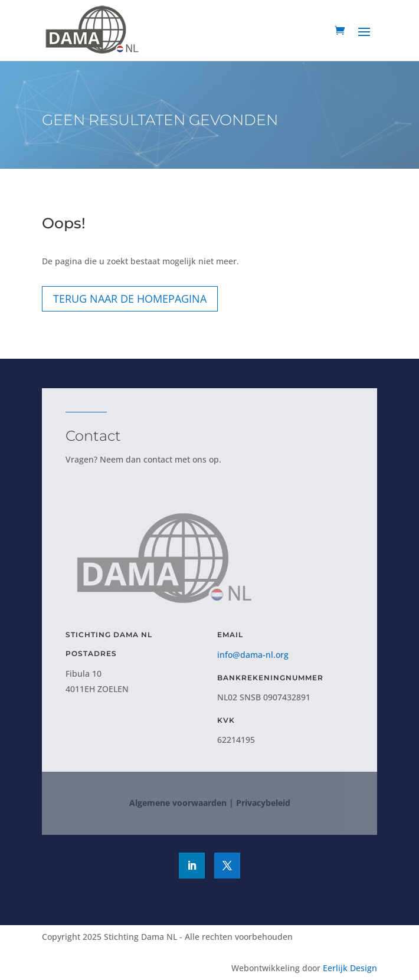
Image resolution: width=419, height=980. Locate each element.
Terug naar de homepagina (130, 299)
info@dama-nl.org (253, 655)
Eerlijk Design (350, 968)
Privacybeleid (263, 803)
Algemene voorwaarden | (181, 803)
